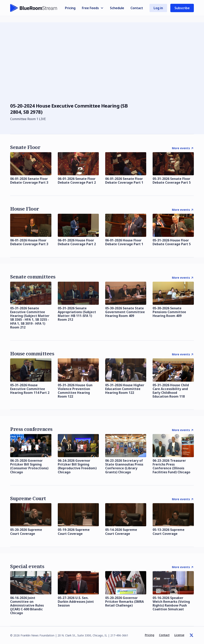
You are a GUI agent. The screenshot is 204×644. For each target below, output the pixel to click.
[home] (34, 8)
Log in (158, 8)
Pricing (70, 8)
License (179, 635)
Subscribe (182, 8)
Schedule (117, 8)
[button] (93, 8)
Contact (137, 8)
